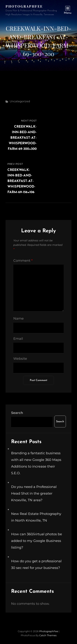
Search (17, 413)
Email (18, 339)
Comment (23, 261)
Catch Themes (48, 635)
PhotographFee (24, 6)
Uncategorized (20, 101)
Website (20, 359)
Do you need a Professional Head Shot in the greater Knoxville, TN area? (34, 493)
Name (19, 318)
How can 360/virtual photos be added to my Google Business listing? (37, 541)
